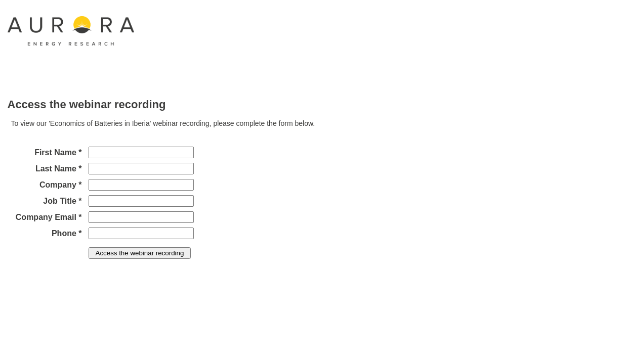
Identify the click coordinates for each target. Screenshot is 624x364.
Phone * (67, 233)
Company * (61, 185)
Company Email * (49, 217)
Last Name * (59, 169)
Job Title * (62, 201)
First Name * (58, 152)
